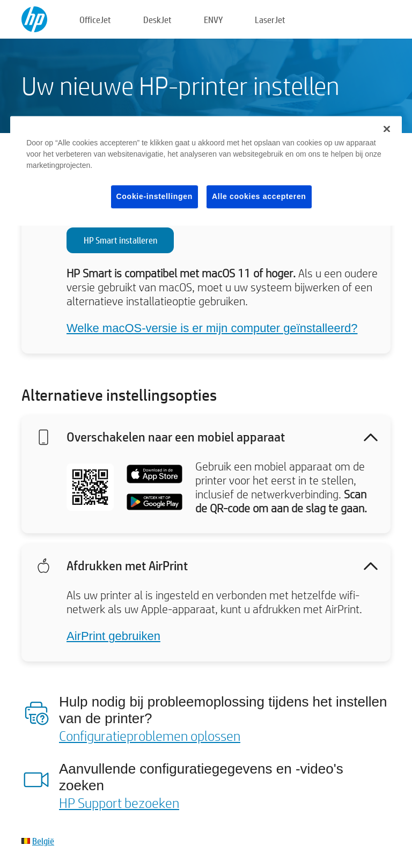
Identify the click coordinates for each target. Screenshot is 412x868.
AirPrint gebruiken (113, 636)
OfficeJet (95, 20)
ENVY (213, 20)
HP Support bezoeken (119, 803)
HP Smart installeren (120, 240)
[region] (206, 171)
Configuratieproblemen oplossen (150, 735)
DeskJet (157, 20)
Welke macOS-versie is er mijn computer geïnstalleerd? (212, 328)
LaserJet (270, 20)
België (43, 841)
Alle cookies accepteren (259, 196)
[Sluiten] (387, 129)
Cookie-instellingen (154, 196)
